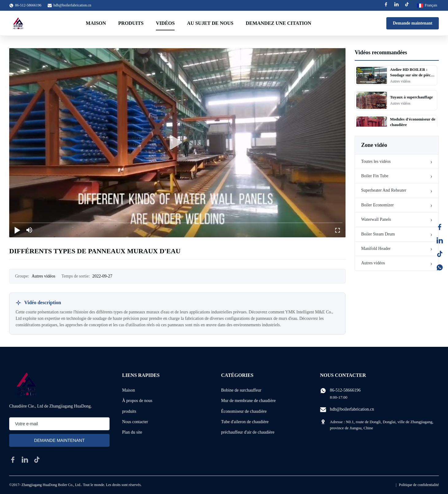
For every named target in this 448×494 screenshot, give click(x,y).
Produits (131, 23)
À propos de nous (137, 401)
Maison (96, 23)
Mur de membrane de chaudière (249, 401)
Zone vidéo (374, 145)
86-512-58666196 (345, 390)
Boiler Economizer (377, 205)
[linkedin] (25, 460)
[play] (177, 143)
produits (129, 411)
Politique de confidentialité (419, 485)
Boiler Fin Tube (375, 176)
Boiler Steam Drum (378, 234)
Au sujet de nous (210, 23)
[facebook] (13, 460)
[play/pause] (17, 230)
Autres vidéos (373, 263)
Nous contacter (135, 422)
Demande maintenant (413, 23)
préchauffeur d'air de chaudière (248, 432)
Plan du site (132, 432)
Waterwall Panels (376, 219)
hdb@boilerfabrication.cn (72, 5)
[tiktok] (37, 460)
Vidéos (165, 23)
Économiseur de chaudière (244, 411)
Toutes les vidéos (376, 161)
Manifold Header (376, 249)
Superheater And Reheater (384, 190)
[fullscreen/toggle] (338, 230)
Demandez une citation (279, 23)
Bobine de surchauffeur (241, 390)
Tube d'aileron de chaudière (245, 422)
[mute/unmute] (29, 230)
